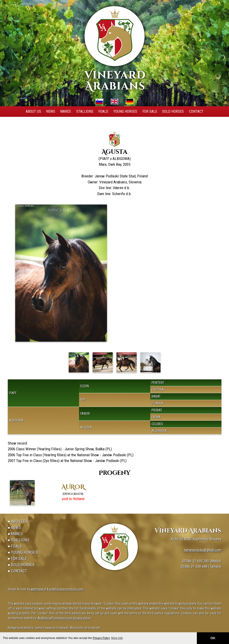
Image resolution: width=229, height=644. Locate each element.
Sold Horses (173, 111)
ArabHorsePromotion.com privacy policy (64, 618)
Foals (103, 111)
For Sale (150, 111)
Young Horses (125, 111)
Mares (66, 111)
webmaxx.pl (38, 589)
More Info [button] (117, 638)
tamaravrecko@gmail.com (203, 550)
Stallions (85, 111)
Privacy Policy (101, 638)
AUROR (73, 487)
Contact (196, 111)
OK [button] (213, 638)
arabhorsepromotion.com (66, 589)
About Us (33, 111)
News (51, 111)
